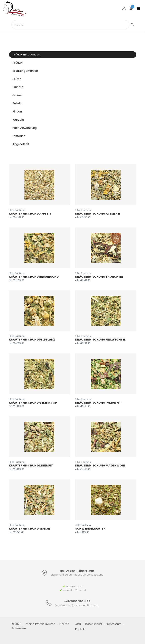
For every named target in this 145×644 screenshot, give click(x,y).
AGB (78, 624)
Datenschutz (94, 624)
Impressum (114, 624)
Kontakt (80, 629)
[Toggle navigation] (138, 9)
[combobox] (70, 25)
